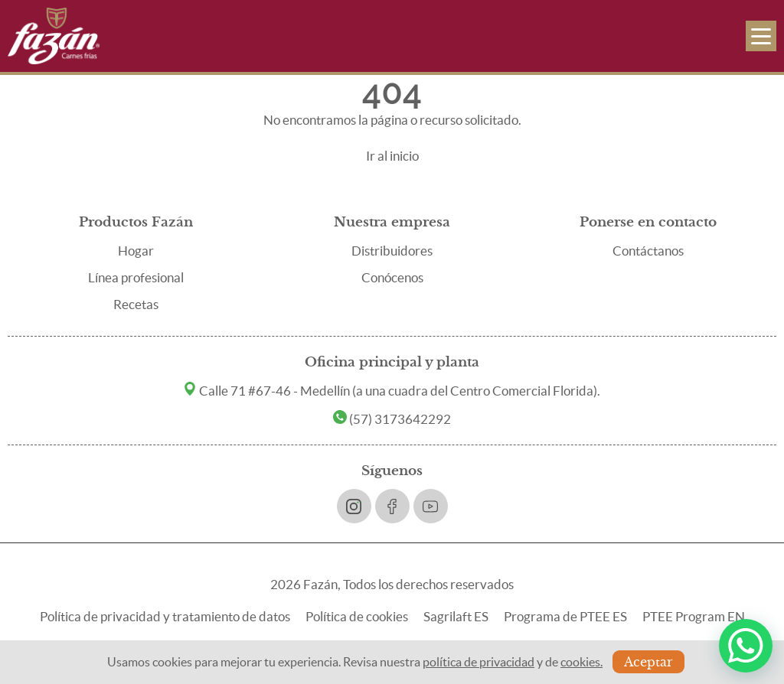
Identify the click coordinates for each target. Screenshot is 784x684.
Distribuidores (392, 251)
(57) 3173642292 (392, 419)
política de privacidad (479, 662)
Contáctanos (648, 251)
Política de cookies (357, 616)
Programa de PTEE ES (565, 616)
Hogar (136, 251)
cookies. (581, 662)
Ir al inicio (392, 156)
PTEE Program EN (694, 616)
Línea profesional (136, 277)
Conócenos (392, 277)
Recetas (136, 304)
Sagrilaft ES (456, 616)
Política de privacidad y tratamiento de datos (165, 616)
